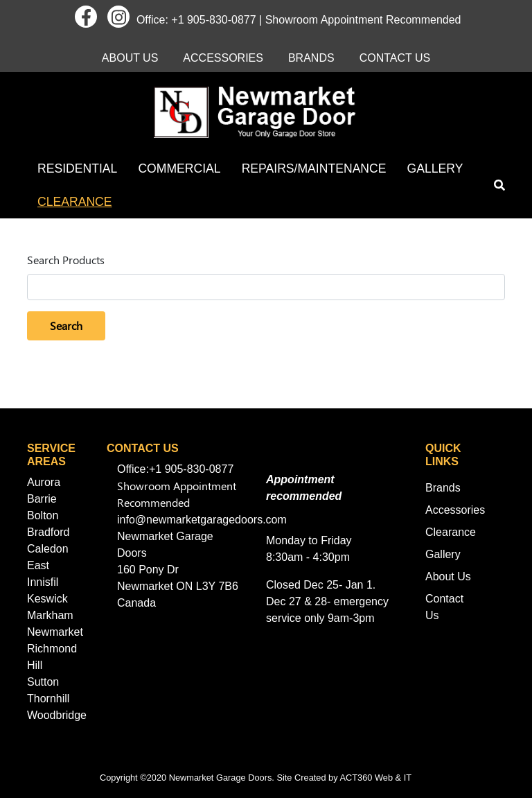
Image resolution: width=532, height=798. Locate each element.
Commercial (179, 168)
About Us (130, 58)
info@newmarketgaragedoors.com (202, 520)
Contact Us (395, 58)
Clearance (75, 202)
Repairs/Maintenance (314, 168)
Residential (77, 168)
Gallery (435, 168)
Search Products (66, 260)
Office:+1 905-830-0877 (175, 469)
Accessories (223, 58)
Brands (311, 58)
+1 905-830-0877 (213, 20)
